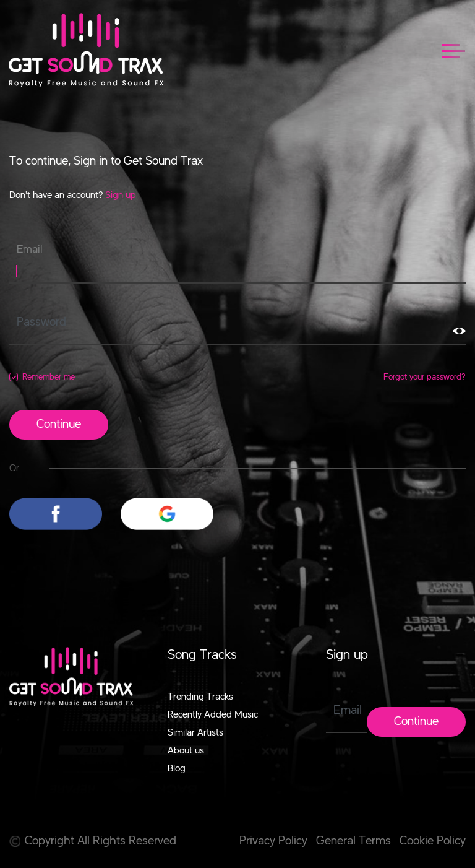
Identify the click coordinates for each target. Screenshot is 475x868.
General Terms (353, 841)
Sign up (121, 196)
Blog (177, 769)
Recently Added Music (213, 715)
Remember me (49, 377)
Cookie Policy (433, 841)
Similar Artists (195, 733)
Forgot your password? (425, 377)
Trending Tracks (200, 697)
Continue (59, 425)
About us (186, 751)
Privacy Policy (273, 841)
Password (41, 323)
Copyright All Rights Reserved (93, 841)
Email (30, 250)
